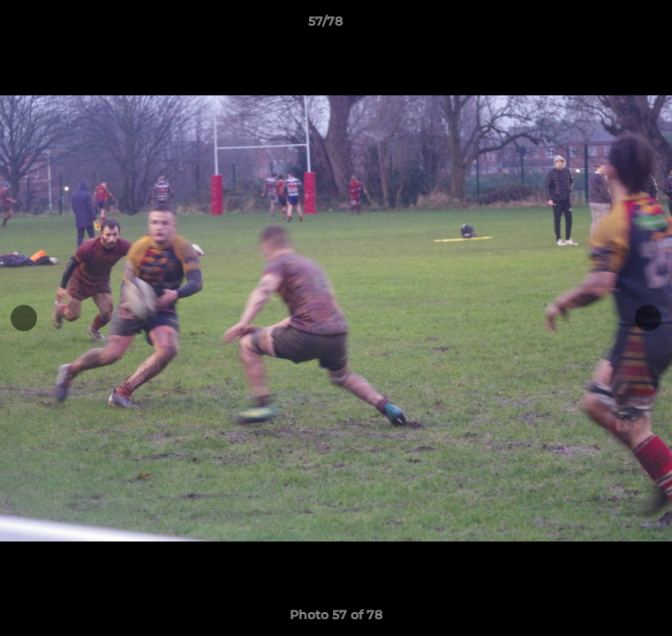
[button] (608, 26)
